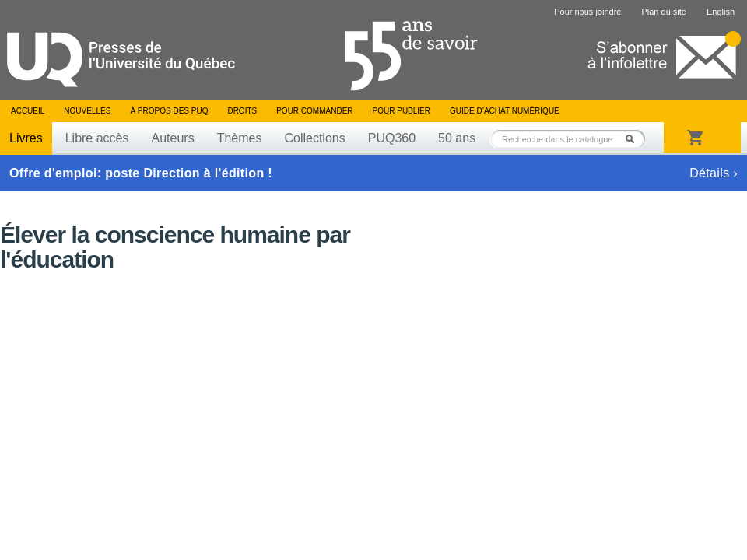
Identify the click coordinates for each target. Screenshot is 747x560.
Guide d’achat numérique (505, 111)
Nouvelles (87, 111)
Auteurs (173, 138)
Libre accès (97, 138)
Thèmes (240, 138)
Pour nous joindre (587, 12)
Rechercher (634, 139)
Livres (26, 138)
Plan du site (663, 12)
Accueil (28, 111)
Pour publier (402, 111)
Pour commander (314, 111)
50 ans (457, 138)
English (721, 12)
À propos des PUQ (169, 111)
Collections (314, 138)
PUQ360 (392, 138)
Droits (242, 111)
